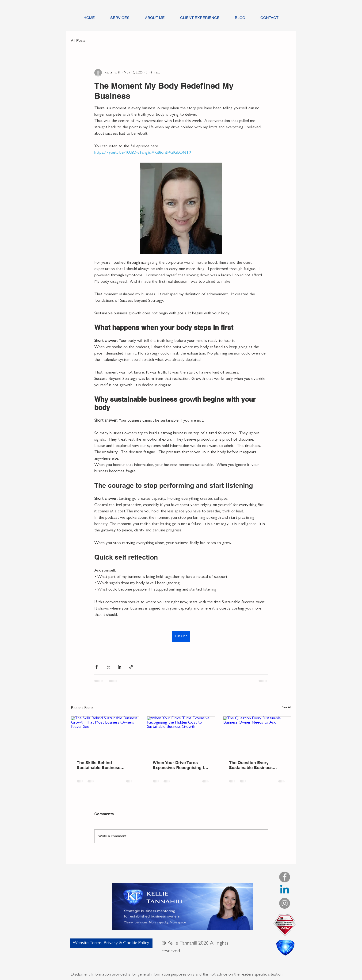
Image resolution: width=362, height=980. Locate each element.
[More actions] (265, 73)
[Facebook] (285, 877)
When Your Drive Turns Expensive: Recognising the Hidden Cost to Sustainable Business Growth (181, 765)
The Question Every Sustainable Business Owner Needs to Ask (251, 765)
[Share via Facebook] (97, 667)
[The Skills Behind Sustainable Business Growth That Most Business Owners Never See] (105, 736)
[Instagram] (285, 903)
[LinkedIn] (285, 890)
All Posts (78, 40)
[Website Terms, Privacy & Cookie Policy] (111, 943)
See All (287, 708)
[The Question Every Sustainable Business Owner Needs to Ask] (257, 736)
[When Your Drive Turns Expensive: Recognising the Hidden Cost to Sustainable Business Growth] (181, 736)
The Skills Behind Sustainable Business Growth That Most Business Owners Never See (104, 765)
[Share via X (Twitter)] (108, 667)
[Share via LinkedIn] (120, 667)
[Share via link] (131, 667)
